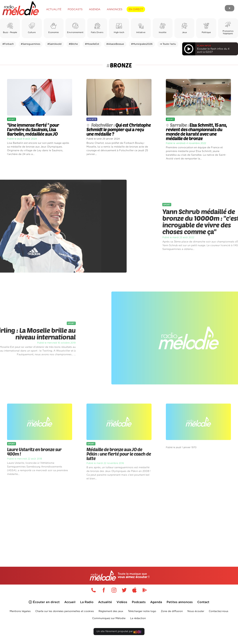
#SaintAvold (54, 44)
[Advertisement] (119, 519)
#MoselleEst (92, 44)
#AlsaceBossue (115, 44)
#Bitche (73, 44)
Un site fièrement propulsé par (119, 632)
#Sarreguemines (30, 44)
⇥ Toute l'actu (168, 44)
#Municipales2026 (142, 44)
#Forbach (8, 44)
